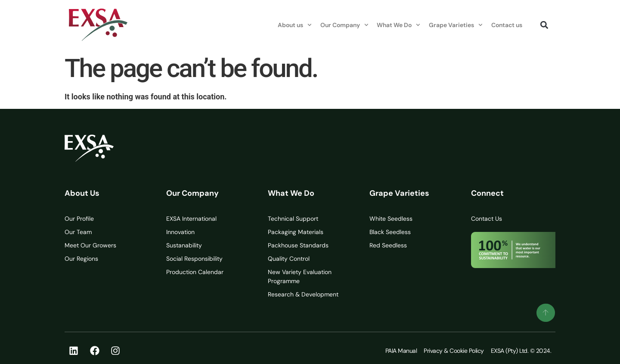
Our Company (344, 25)
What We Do (398, 25)
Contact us (507, 25)
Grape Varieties (456, 25)
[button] (544, 25)
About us (295, 25)
